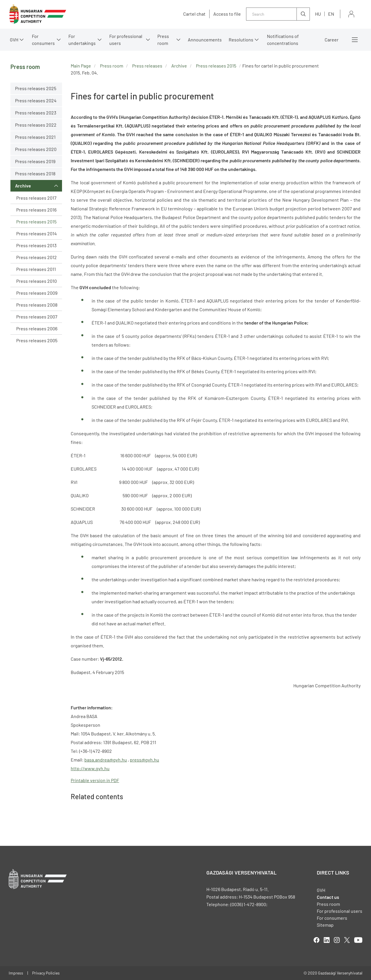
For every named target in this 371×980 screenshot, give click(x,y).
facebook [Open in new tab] (317, 940)
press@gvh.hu (144, 760)
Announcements (205, 40)
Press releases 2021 (35, 137)
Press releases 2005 (37, 340)
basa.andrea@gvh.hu (106, 760)
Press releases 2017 (36, 198)
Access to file (227, 14)
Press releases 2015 (36, 222)
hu (318, 14)
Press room (163, 40)
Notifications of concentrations (283, 40)
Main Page (81, 66)
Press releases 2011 (36, 269)
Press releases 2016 (36, 210)
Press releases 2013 (36, 245)
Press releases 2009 (37, 293)
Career (332, 40)
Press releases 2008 (37, 305)
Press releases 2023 (36, 113)
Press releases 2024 (36, 100)
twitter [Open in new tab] (347, 940)
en (331, 14)
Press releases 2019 (35, 161)
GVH (14, 40)
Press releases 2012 (37, 257)
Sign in (351, 14)
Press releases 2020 (36, 149)
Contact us (328, 897)
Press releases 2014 (37, 233)
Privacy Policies (46, 973)
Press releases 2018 (35, 173)
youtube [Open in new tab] (358, 940)
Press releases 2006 (37, 328)
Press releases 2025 (36, 88)
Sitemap (325, 925)
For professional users (126, 40)
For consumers (43, 40)
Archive (23, 186)
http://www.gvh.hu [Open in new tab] (90, 768)
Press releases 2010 (37, 281)
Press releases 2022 (36, 125)
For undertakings (82, 40)
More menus (355, 40)
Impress (16, 973)
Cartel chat (194, 14)
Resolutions (241, 40)
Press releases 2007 (37, 317)
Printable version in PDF (95, 780)
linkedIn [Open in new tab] (327, 940)
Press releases (147, 66)
